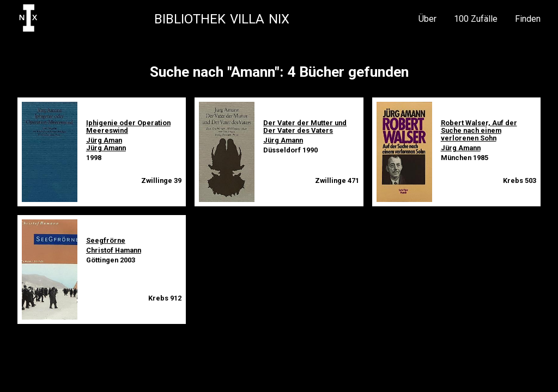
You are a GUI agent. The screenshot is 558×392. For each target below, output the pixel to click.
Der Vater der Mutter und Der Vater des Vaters (305, 127)
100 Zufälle (476, 19)
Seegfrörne (106, 240)
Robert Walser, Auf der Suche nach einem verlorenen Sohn (479, 130)
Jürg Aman (104, 140)
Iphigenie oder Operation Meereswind (128, 127)
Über (427, 19)
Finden (528, 19)
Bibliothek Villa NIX (222, 19)
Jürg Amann (106, 148)
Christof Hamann (114, 250)
